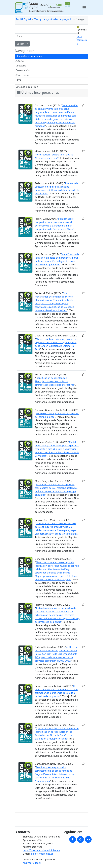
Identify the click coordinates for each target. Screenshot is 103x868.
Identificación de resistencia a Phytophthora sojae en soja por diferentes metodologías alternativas (54, 381)
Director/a (21, 66)
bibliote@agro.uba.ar (42, 854)
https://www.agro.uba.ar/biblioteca (41, 850)
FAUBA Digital (23, 19)
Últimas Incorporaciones (29, 56)
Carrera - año (22, 70)
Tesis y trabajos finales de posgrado (53, 19)
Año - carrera (22, 75)
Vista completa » (82, 40)
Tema (18, 80)
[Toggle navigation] (84, 8)
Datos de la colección (27, 87)
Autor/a (20, 61)
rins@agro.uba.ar (32, 863)
